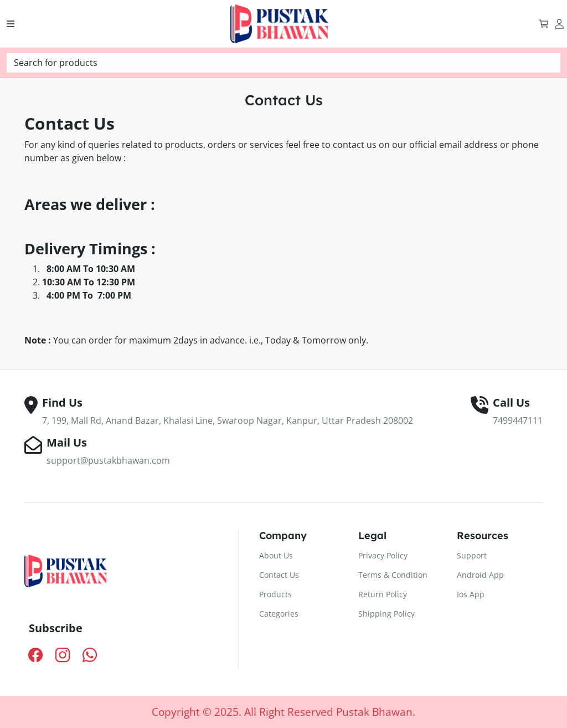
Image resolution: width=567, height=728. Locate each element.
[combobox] (283, 63)
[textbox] (283, 63)
